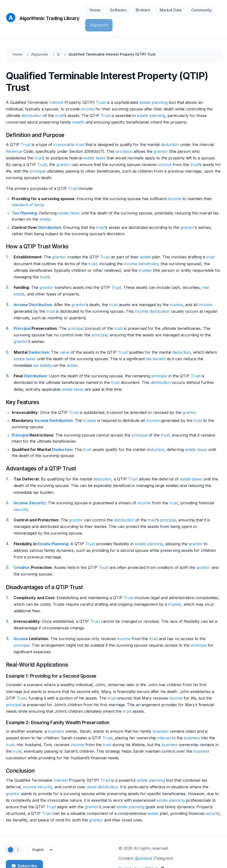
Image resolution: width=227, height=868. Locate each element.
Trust (101, 85)
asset (92, 770)
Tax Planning (24, 195)
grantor (161, 134)
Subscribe (24, 848)
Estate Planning (53, 526)
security (21, 492)
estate (89, 140)
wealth (78, 105)
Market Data (158, 10)
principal (37, 154)
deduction (170, 127)
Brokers (134, 10)
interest (164, 721)
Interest (56, 85)
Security (37, 485)
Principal (22, 311)
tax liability (43, 348)
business (56, 714)
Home (93, 10)
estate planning (153, 85)
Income (21, 287)
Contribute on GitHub (141, 851)
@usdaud (144, 841)
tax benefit (156, 341)
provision (124, 134)
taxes (101, 140)
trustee (145, 253)
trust (59, 98)
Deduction (39, 335)
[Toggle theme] (14, 832)
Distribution (50, 210)
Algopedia (210, 10)
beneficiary (149, 246)
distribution (32, 98)
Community (185, 10)
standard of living (28, 187)
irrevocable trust (69, 127)
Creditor (22, 550)
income (88, 91)
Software (113, 10)
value (65, 335)
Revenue (14, 134)
